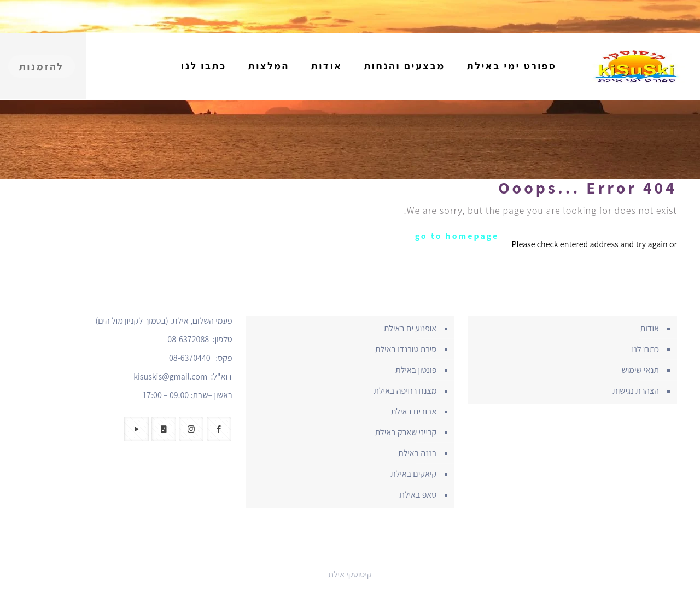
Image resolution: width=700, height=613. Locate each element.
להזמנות (42, 66)
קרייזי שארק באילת (406, 432)
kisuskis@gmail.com (170, 376)
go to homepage (457, 236)
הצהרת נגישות (636, 391)
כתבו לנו (645, 349)
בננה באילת (417, 453)
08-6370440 (190, 358)
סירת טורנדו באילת (406, 349)
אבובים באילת (414, 411)
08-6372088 (188, 339)
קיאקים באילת (413, 474)
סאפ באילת (418, 495)
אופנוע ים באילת (410, 328)
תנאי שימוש (640, 370)
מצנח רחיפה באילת (405, 391)
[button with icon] (219, 429)
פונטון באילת (416, 370)
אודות (650, 328)
